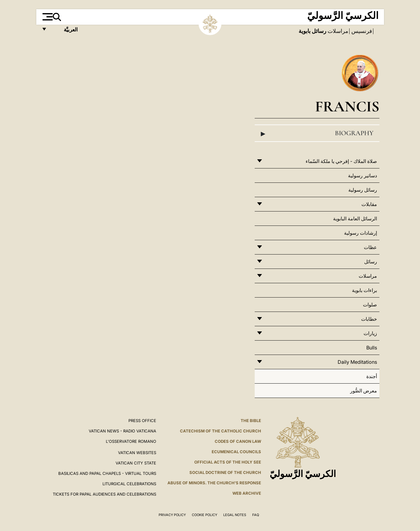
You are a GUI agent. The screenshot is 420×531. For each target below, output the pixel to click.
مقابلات (369, 204)
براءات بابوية (364, 290)
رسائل (371, 262)
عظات (370, 247)
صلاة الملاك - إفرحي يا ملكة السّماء (341, 161)
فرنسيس (361, 31)
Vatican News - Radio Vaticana (122, 431)
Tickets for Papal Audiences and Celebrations (104, 494)
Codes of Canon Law (238, 441)
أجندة (372, 376)
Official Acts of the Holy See (228, 462)
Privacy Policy (172, 515)
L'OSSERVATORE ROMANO (131, 441)
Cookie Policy (205, 515)
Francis (347, 106)
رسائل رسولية (363, 190)
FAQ (256, 515)
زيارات (370, 333)
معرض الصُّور (364, 391)
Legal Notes (235, 515)
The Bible (251, 421)
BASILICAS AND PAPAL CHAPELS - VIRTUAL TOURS (107, 473)
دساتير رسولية (363, 175)
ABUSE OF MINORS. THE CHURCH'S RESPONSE (214, 483)
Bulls (372, 348)
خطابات (369, 319)
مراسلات (337, 31)
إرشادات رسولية (361, 233)
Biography (317, 133)
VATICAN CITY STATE (136, 463)
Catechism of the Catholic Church (221, 431)
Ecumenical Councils (236, 452)
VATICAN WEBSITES (137, 453)
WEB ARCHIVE (247, 493)
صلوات (370, 305)
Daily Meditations (357, 362)
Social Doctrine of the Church (225, 472)
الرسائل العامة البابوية (355, 219)
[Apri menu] (47, 17)
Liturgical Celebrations (129, 484)
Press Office (142, 421)
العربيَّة (64, 31)
